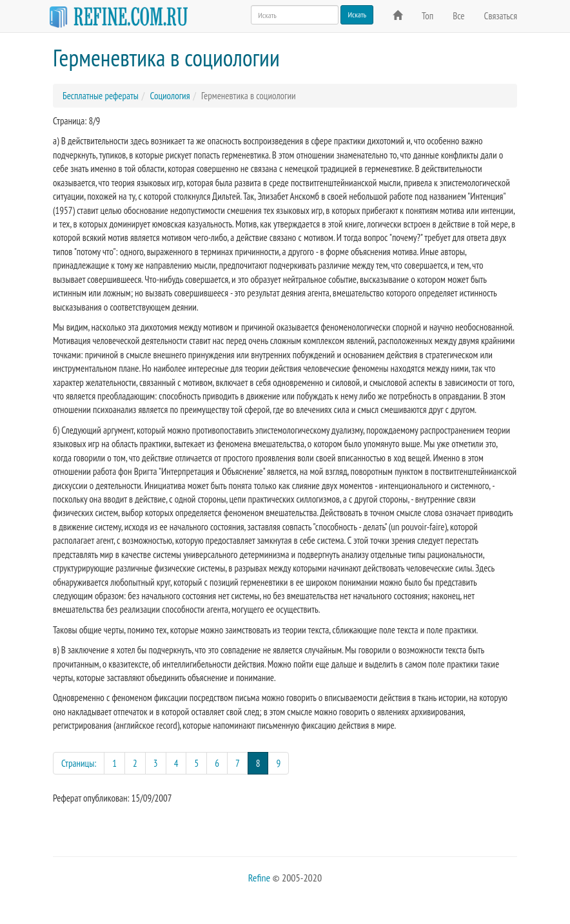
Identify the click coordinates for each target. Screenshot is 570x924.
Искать (357, 14)
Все (458, 16)
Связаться (501, 16)
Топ (427, 16)
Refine (259, 878)
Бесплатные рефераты (101, 96)
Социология (170, 96)
